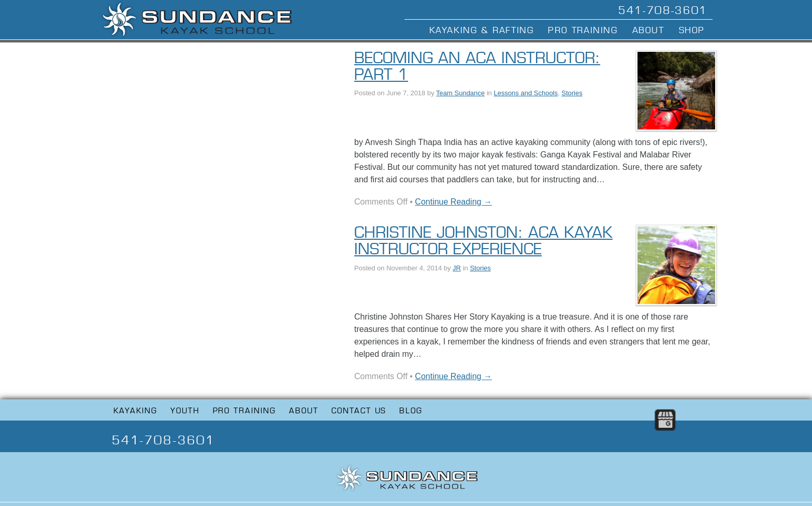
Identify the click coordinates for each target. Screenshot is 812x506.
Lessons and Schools (526, 93)
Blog (411, 411)
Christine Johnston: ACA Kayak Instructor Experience (483, 241)
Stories (572, 93)
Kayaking (135, 411)
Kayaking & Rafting (482, 30)
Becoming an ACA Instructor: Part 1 (477, 66)
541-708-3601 (663, 11)
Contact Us (359, 411)
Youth (185, 411)
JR (457, 268)
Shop (692, 30)
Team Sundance (460, 93)
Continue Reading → (453, 202)
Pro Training (583, 30)
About (648, 30)
